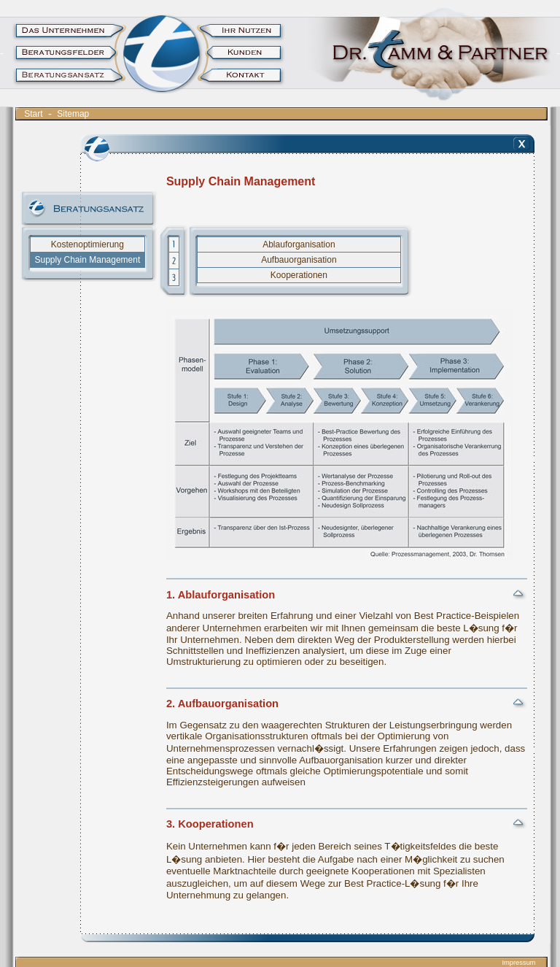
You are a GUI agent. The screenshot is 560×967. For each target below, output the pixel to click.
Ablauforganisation (299, 244)
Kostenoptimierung (87, 244)
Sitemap (73, 114)
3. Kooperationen (210, 824)
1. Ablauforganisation (221, 595)
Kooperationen (299, 275)
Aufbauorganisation (299, 260)
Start (34, 114)
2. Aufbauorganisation (222, 704)
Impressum (518, 963)
